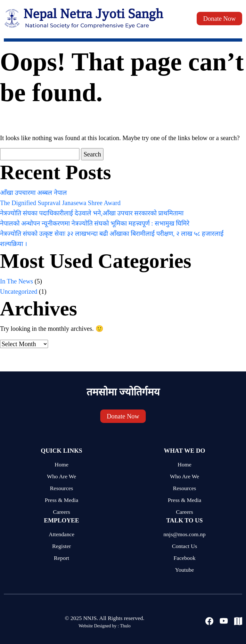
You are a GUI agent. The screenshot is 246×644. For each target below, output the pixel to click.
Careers (61, 512)
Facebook (184, 558)
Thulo (125, 626)
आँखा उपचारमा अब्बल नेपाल (33, 193)
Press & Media (62, 500)
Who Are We (61, 476)
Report (61, 558)
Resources (61, 488)
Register (62, 546)
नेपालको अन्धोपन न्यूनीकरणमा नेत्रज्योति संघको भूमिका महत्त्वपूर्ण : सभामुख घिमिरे (95, 223)
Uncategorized (19, 291)
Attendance (61, 534)
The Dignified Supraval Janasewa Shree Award (60, 203)
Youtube (185, 570)
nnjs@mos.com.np (184, 534)
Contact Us (185, 546)
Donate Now (219, 19)
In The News (16, 281)
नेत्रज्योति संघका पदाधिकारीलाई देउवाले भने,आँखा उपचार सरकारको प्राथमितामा (92, 213)
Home (62, 465)
